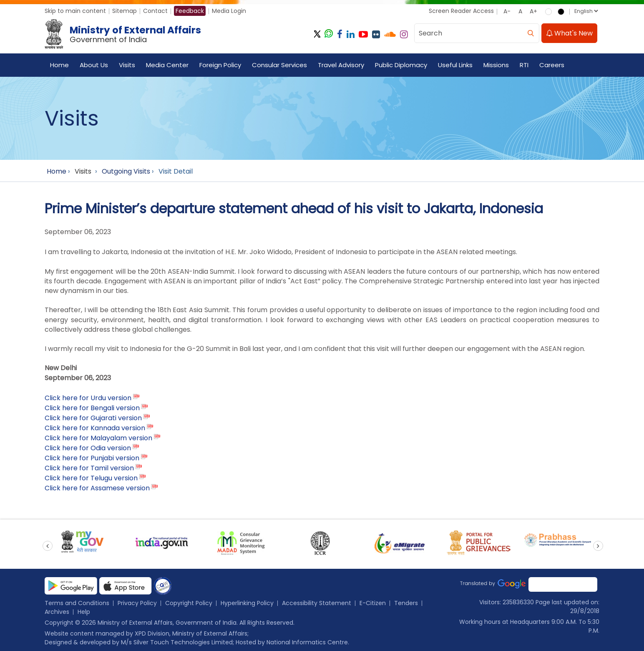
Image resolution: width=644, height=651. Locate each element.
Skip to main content (75, 11)
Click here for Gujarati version (93, 418)
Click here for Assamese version (97, 488)
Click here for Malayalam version (98, 438)
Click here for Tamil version (89, 468)
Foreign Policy (220, 65)
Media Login (229, 11)
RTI (524, 65)
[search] (531, 33)
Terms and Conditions (77, 603)
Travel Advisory (341, 65)
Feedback (190, 11)
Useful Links (455, 65)
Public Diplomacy (401, 65)
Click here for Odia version (88, 448)
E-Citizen (373, 603)
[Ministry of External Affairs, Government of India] (125, 34)
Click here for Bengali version (92, 408)
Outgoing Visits (126, 171)
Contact (155, 11)
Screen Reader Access (461, 11)
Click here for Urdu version (88, 398)
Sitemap (125, 11)
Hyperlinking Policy (247, 603)
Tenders (406, 603)
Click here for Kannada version (95, 428)
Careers (552, 65)
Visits (127, 65)
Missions (496, 65)
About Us (94, 65)
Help (84, 612)
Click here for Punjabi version (92, 458)
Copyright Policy (189, 603)
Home (59, 65)
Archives (57, 612)
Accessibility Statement (317, 603)
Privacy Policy (137, 603)
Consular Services (279, 65)
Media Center (167, 65)
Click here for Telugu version (91, 478)
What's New (569, 33)
